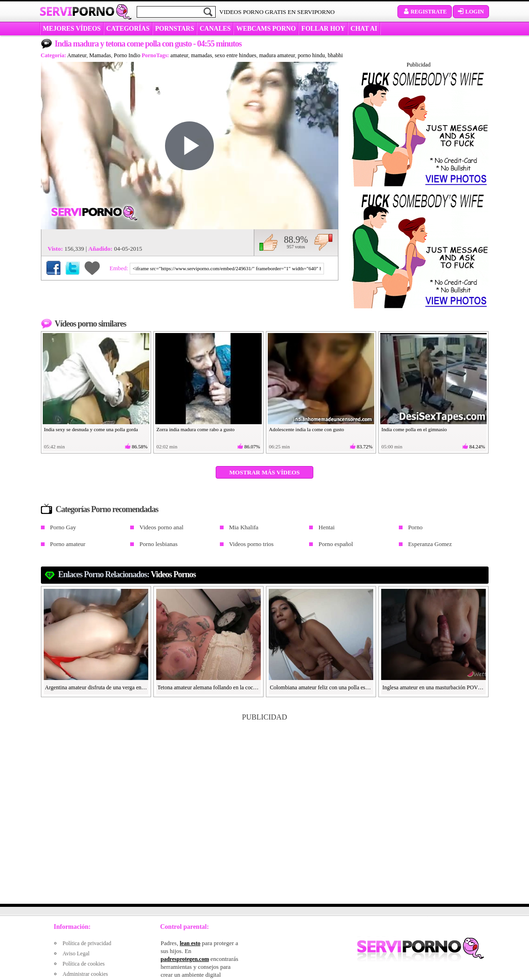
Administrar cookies (86, 974)
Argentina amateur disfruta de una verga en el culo (96, 687)
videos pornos (173, 574)
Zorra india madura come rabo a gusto (196, 429)
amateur (179, 55)
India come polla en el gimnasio (414, 429)
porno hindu (311, 55)
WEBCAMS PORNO (266, 29)
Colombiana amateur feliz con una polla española (321, 687)
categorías (128, 29)
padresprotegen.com (185, 959)
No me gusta (323, 242)
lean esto (190, 943)
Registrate (425, 12)
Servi (77, 11)
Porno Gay (63, 527)
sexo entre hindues (235, 55)
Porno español (336, 544)
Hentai (327, 527)
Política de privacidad (87, 943)
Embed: (120, 268)
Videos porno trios (251, 544)
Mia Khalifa (244, 527)
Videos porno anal (162, 527)
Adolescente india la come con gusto (307, 429)
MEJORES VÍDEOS (72, 29)
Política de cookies (84, 964)
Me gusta (268, 242)
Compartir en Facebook (53, 268)
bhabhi (335, 55)
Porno (415, 527)
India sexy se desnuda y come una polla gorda (91, 429)
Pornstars (175, 29)
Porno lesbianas (159, 544)
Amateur (77, 55)
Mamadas (100, 55)
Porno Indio (127, 55)
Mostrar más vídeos (264, 472)
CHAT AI (364, 29)
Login (471, 12)
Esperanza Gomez (430, 544)
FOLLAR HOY (323, 29)
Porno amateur (68, 544)
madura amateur (277, 55)
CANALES (215, 29)
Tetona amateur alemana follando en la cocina (209, 687)
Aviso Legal (76, 953)
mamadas (202, 55)
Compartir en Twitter (73, 268)
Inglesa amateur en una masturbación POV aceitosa (434, 687)
